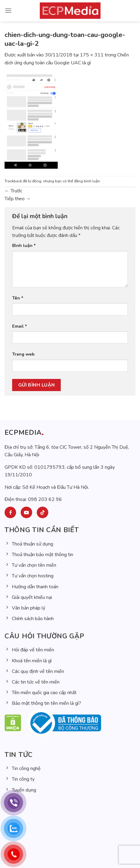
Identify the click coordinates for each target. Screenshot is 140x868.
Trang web (23, 354)
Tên (18, 298)
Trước (13, 191)
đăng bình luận (87, 181)
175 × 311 (92, 55)
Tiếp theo (18, 199)
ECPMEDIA (23, 433)
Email (20, 326)
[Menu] (8, 10)
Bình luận (24, 245)
